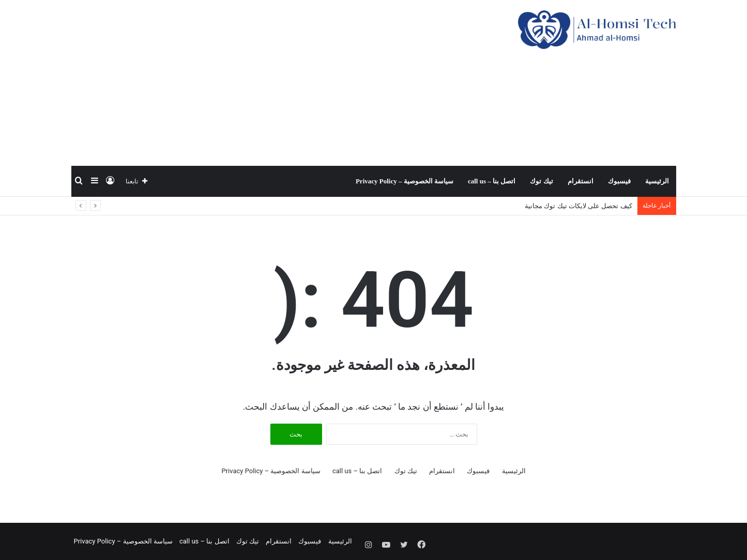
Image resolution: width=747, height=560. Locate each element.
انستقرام (581, 181)
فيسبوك (619, 181)
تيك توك (541, 181)
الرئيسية (657, 181)
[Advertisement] (270, 83)
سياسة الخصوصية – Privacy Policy (405, 181)
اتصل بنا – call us (492, 181)
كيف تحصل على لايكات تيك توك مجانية (578, 206)
